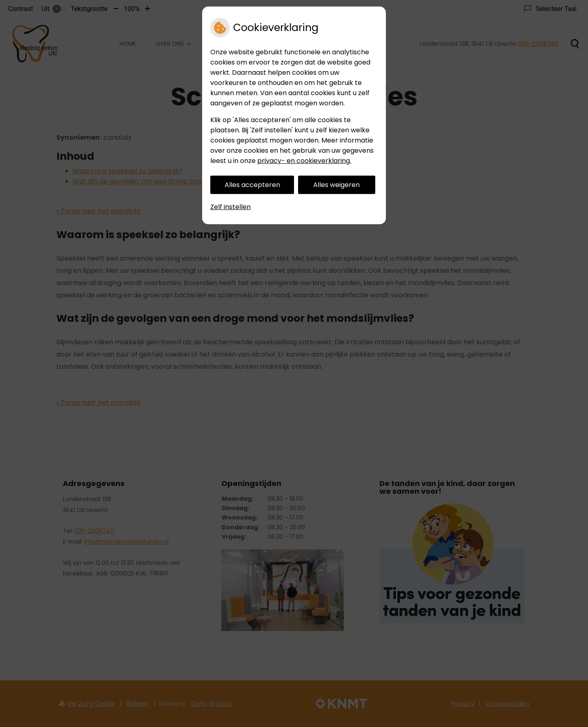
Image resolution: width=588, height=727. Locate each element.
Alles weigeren (336, 185)
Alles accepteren (252, 185)
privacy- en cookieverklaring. (304, 161)
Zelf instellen (231, 207)
